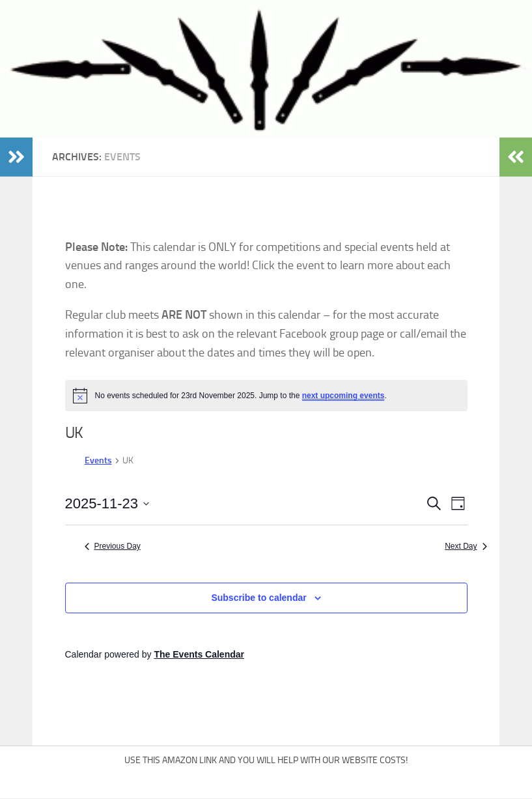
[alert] (266, 396)
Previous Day (113, 546)
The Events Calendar (199, 654)
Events (98, 460)
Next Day (466, 546)
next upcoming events (343, 396)
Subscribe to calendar (259, 598)
